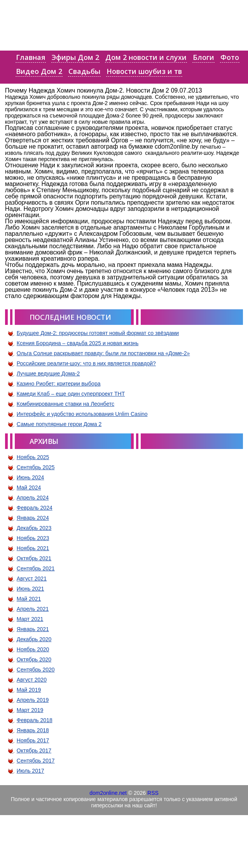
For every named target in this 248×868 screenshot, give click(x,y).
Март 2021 (30, 619)
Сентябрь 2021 (36, 568)
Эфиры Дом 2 (75, 57)
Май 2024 (29, 487)
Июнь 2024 (31, 477)
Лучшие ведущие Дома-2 (48, 374)
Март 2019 (30, 710)
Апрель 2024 (33, 498)
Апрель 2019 (33, 700)
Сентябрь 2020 (36, 670)
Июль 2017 (31, 771)
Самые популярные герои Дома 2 (59, 424)
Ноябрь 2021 (33, 548)
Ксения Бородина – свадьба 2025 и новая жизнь (78, 343)
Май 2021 (29, 599)
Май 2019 (29, 690)
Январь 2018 (33, 730)
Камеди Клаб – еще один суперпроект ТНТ (71, 394)
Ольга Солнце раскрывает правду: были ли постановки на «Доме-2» (103, 353)
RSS (153, 793)
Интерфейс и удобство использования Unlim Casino (82, 414)
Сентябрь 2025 (36, 467)
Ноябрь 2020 (33, 649)
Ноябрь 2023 (33, 538)
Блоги (203, 57)
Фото (230, 57)
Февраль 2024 (35, 508)
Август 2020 (32, 680)
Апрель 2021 (33, 609)
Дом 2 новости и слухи (146, 57)
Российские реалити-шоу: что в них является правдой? (86, 363)
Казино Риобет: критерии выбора (59, 384)
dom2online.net (108, 793)
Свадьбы (84, 71)
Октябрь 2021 (34, 558)
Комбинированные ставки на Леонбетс (65, 404)
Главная (31, 57)
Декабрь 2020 (34, 639)
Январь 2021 (33, 629)
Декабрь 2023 (34, 528)
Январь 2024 (33, 518)
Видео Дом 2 (39, 71)
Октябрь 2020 (34, 659)
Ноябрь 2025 (33, 457)
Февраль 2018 (35, 720)
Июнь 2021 (31, 589)
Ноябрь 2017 (33, 740)
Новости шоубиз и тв (144, 71)
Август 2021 (32, 579)
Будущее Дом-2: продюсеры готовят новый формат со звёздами (98, 333)
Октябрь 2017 (34, 751)
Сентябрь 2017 (36, 761)
